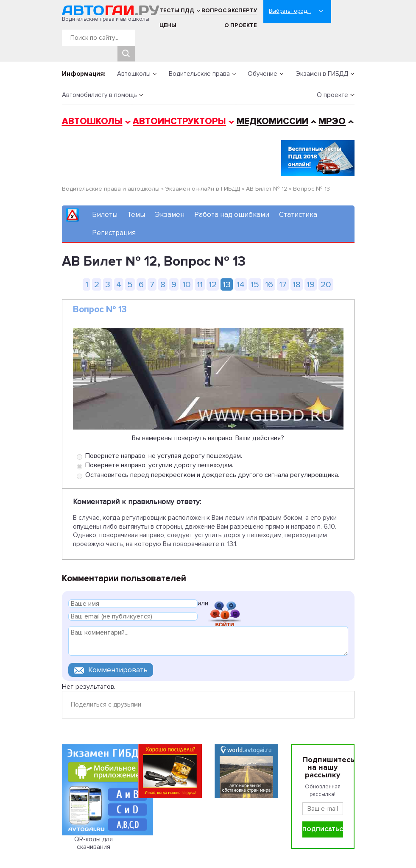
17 (283, 284)
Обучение (262, 74)
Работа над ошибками (232, 215)
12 (213, 284)
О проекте (241, 25)
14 (241, 284)
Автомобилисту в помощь (99, 95)
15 (255, 284)
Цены (168, 25)
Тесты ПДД (177, 11)
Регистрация (114, 233)
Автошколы (134, 74)
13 (227, 284)
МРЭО (332, 121)
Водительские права (199, 74)
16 (269, 284)
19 (311, 284)
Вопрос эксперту (229, 11)
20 (326, 284)
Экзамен (170, 215)
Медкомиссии (272, 121)
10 (187, 284)
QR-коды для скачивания (94, 843)
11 (200, 284)
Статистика (298, 215)
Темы (136, 215)
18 (297, 284)
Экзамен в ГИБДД (322, 74)
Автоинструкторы (179, 121)
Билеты (105, 215)
